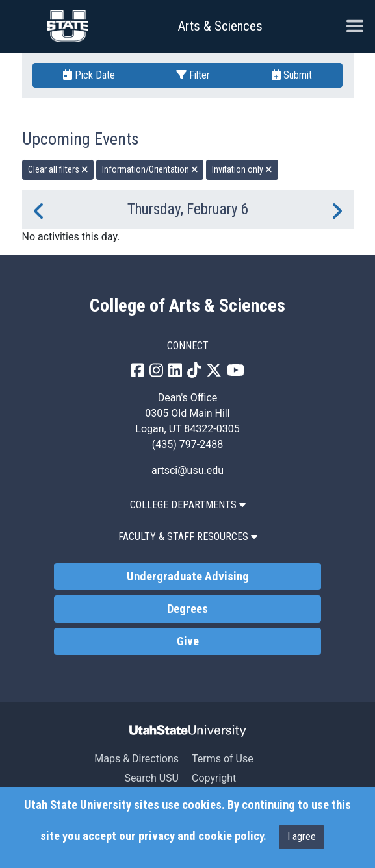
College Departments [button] (188, 505)
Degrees (187, 609)
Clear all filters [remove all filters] (58, 169)
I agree (302, 837)
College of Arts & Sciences (187, 306)
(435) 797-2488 (187, 444)
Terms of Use (223, 759)
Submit (292, 75)
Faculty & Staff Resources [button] (188, 537)
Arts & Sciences (220, 26)
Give (188, 641)
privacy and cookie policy (201, 836)
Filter (193, 75)
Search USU (152, 778)
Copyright (214, 778)
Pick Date (89, 75)
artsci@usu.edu (187, 470)
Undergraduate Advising (188, 577)
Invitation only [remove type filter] (242, 169)
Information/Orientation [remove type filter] (150, 169)
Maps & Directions (136, 759)
